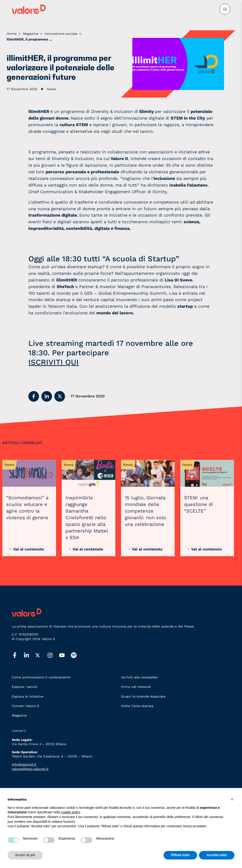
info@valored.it (24, 764)
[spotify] (77, 655)
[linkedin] (30, 655)
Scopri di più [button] (25, 855)
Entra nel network (136, 687)
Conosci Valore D (26, 706)
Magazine (19, 715)
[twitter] (41, 655)
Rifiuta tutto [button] (180, 855)
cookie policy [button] (71, 812)
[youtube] (65, 655)
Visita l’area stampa (137, 706)
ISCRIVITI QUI (54, 362)
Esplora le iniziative (28, 696)
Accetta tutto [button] (217, 855)
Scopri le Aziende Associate (143, 696)
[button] (34, 396)
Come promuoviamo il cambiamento (41, 677)
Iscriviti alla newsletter (140, 677)
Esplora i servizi (25, 687)
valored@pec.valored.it (30, 769)
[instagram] (53, 655)
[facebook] (18, 655)
